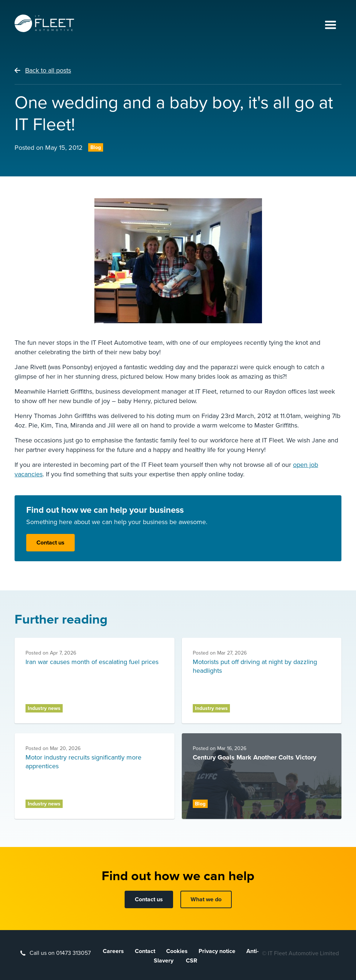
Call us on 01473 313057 (60, 953)
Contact (145, 951)
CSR (191, 961)
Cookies (177, 951)
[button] (330, 26)
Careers (113, 951)
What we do (206, 899)
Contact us (50, 543)
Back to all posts (48, 70)
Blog (96, 147)
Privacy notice (217, 951)
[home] (44, 23)
